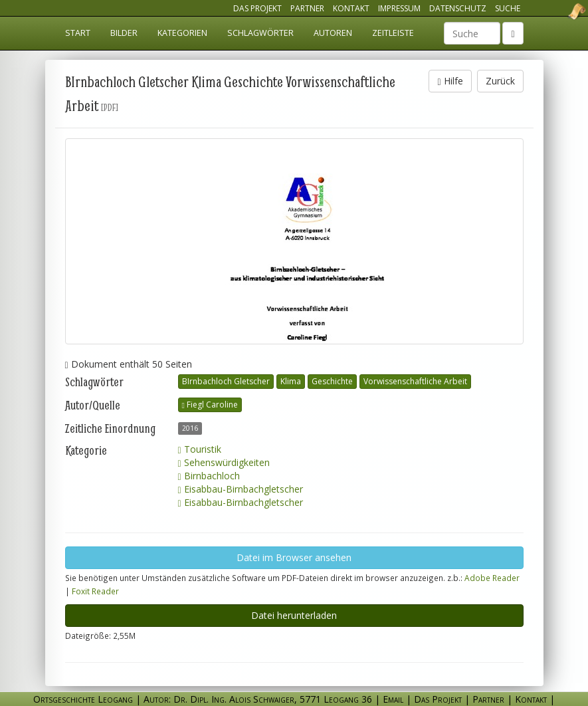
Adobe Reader (492, 578)
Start (78, 33)
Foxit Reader (95, 591)
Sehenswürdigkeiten (224, 462)
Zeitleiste (393, 33)
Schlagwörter (260, 33)
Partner (307, 8)
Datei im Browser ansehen (294, 557)
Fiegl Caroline (210, 405)
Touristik (200, 449)
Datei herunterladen (294, 615)
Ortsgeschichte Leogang (560, 11)
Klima (291, 381)
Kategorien (182, 33)
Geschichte (332, 381)
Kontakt (351, 8)
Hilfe (450, 81)
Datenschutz (458, 8)
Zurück (500, 81)
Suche (508, 8)
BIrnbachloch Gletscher (226, 381)
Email (393, 699)
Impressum (399, 8)
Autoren (333, 33)
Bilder (124, 33)
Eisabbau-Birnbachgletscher (241, 489)
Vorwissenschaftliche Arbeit (415, 381)
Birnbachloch (209, 476)
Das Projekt (257, 8)
